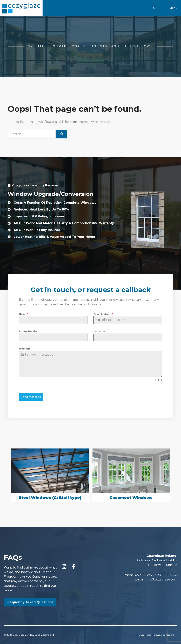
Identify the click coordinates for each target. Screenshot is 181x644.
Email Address (103, 314)
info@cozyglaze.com (161, 579)
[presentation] (18, 454)
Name (23, 314)
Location (99, 331)
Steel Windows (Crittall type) (50, 497)
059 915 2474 (145, 574)
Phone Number (29, 331)
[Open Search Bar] (155, 8)
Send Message (31, 397)
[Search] (62, 134)
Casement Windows (131, 497)
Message (25, 349)
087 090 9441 (167, 574)
